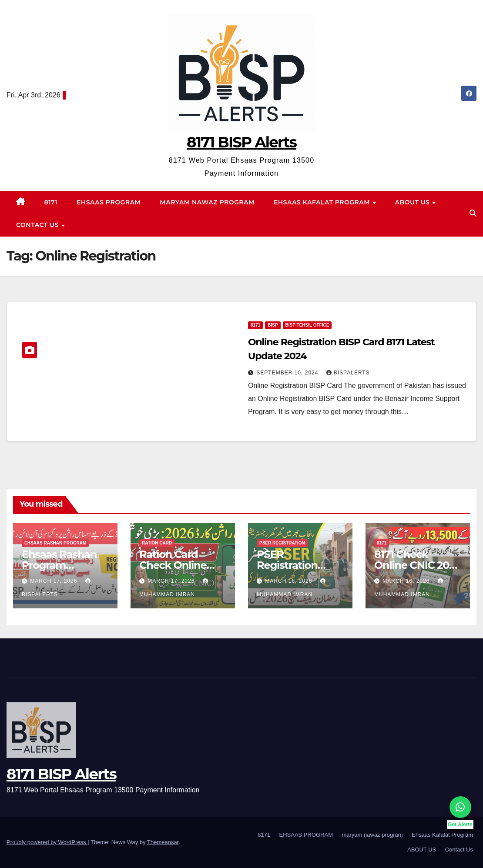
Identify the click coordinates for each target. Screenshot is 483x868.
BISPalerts (348, 373)
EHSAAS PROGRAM (109, 202)
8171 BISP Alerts (241, 142)
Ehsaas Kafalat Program (323, 202)
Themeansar (163, 842)
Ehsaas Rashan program (55, 543)
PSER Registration (282, 543)
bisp (273, 325)
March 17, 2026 (54, 581)
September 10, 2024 (288, 373)
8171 (51, 202)
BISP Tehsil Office (307, 325)
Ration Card (157, 543)
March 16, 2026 (289, 581)
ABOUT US (413, 202)
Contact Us (38, 225)
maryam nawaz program (207, 202)
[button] (473, 213)
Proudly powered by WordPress (47, 842)
